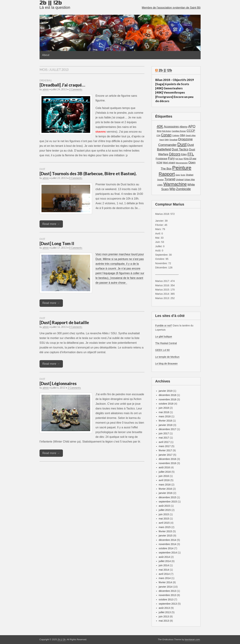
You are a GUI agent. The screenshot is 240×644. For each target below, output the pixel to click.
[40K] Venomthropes (170, 92)
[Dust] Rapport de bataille (64, 322)
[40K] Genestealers (169, 88)
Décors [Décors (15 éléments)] (175, 154)
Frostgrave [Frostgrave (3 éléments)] (161, 159)
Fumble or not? (164, 326)
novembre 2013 (168, 595)
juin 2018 (164, 408)
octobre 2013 (166, 600)
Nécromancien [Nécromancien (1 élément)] (182, 163)
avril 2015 (164, 523)
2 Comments (76, 89)
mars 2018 (165, 416)
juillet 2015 (165, 510)
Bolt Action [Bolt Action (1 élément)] (166, 131)
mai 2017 (164, 438)
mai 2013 (164, 621)
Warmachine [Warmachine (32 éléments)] (175, 184)
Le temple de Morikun (167, 357)
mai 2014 (164, 570)
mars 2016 (165, 485)
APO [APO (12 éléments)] (192, 126)
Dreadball (46, 80)
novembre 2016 (168, 463)
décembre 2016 (168, 459)
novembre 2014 (168, 544)
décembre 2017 (168, 429)
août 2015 (164, 506)
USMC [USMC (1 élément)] (160, 185)
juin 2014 (164, 565)
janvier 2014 (166, 587)
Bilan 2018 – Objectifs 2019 (175, 80)
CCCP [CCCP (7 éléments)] (191, 131)
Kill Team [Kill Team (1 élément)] (179, 159)
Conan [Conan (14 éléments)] (166, 135)
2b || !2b (165, 70)
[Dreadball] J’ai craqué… (62, 85)
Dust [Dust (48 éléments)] (182, 144)
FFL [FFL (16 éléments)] (191, 154)
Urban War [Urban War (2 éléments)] (190, 180)
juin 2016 (164, 476)
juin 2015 (164, 514)
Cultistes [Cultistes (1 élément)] (176, 135)
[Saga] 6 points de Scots (172, 84)
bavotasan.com (192, 640)
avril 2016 (164, 480)
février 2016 (165, 489)
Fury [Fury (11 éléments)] (171, 158)
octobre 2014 (166, 548)
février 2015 (165, 531)
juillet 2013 (165, 612)
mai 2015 (164, 519)
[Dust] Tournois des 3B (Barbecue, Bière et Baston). (88, 174)
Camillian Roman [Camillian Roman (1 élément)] (179, 131)
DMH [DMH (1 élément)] (167, 140)
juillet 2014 (165, 561)
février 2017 (165, 450)
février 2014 (165, 582)
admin (46, 89)
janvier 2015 (166, 536)
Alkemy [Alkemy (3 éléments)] (183, 127)
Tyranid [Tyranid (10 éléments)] (170, 179)
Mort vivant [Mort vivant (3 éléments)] (169, 163)
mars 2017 (165, 446)
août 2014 (164, 557)
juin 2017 (164, 433)
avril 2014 (164, 574)
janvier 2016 (166, 493)
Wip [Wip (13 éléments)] (172, 189)
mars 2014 (165, 578)
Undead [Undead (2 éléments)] (180, 180)
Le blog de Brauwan (166, 364)
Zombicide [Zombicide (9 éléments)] (183, 189)
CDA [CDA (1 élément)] (159, 135)
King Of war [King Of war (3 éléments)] (190, 159)
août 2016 (164, 467)
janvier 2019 (166, 391)
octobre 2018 (166, 404)
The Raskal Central (166, 343)
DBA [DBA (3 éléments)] (182, 135)
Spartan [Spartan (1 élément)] (160, 180)
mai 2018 (164, 412)
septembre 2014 (168, 553)
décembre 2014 (168, 540)
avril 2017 (164, 442)
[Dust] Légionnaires (58, 383)
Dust (42, 169)
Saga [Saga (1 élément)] (178, 175)
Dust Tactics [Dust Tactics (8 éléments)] (180, 149)
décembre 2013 (168, 591)
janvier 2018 (166, 425)
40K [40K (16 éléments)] (160, 126)
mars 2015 (165, 527)
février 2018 (165, 421)
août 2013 (164, 608)
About (46, 55)
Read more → (51, 224)
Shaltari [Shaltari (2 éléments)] (190, 175)
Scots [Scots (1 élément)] (183, 175)
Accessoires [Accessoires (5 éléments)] (171, 127)
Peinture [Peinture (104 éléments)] (182, 168)
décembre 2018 (168, 395)
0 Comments (76, 178)
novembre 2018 (168, 399)
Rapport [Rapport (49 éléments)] (167, 174)
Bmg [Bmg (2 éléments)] (159, 131)
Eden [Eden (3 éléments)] (184, 154)
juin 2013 (164, 616)
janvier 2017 (166, 455)
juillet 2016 (165, 472)
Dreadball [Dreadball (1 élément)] (173, 140)
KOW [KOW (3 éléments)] (159, 163)
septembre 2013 (168, 604)
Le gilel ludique (164, 337)
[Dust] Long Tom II (57, 243)
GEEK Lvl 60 (162, 350)
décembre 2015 (168, 497)
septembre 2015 (168, 502)
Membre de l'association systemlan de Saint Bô (171, 8)
